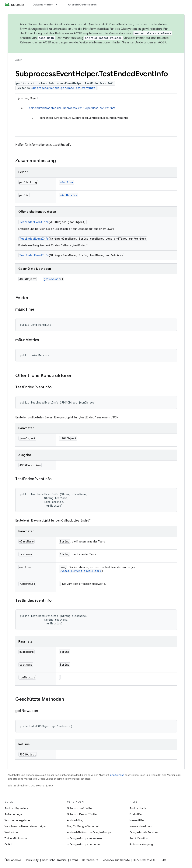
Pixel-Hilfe (136, 814)
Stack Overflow (139, 838)
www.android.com (141, 826)
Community (32, 860)
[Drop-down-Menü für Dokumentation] (58, 5)
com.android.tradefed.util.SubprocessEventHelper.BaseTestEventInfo (72, 108)
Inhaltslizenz (117, 775)
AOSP (19, 60)
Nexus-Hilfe (137, 820)
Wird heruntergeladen (18, 820)
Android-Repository (16, 808)
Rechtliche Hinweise (54, 860)
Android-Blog (75, 820)
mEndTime (66, 182)
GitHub (9, 844)
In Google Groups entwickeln (84, 838)
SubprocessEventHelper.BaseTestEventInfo (63, 88)
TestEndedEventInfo (34, 222)
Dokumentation (43, 5)
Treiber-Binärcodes (16, 838)
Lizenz (74, 860)
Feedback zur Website (116, 860)
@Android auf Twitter (80, 808)
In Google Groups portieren (83, 844)
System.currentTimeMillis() (80, 571)
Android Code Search (82, 5)
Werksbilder (12, 832)
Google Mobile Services (144, 832)
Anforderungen (14, 814)
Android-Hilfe (138, 808)
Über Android (13, 860)
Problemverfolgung (141, 844)
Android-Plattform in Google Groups (89, 832)
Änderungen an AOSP (151, 42)
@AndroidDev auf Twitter (82, 814)
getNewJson (52, 279)
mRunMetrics (68, 195)
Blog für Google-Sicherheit (83, 826)
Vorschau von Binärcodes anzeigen (26, 826)
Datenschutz (90, 860)
